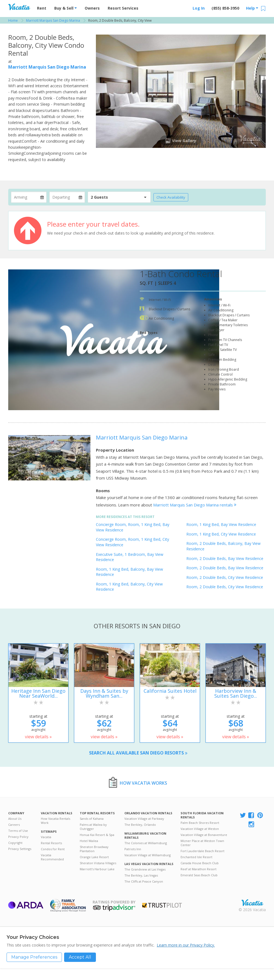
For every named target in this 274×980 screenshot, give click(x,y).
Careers (14, 825)
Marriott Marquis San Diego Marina (47, 67)
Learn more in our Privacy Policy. (186, 945)
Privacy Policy (18, 837)
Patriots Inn (133, 849)
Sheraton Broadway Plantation (94, 849)
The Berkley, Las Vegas (141, 875)
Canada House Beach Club (200, 863)
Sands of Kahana (92, 819)
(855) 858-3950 (225, 8)
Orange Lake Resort (94, 857)
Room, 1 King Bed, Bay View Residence (221, 524)
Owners (92, 8)
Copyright (15, 843)
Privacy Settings (20, 849)
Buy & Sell (65, 8)
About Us (15, 819)
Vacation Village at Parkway (144, 819)
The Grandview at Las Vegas (145, 869)
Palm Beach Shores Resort (200, 823)
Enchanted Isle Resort (196, 857)
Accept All (80, 957)
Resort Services (123, 8)
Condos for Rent (53, 849)
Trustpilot (162, 905)
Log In (199, 8)
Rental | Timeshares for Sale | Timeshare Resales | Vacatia (252, 903)
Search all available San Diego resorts (138, 753)
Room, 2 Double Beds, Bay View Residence (225, 558)
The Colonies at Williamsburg (146, 843)
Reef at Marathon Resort (199, 869)
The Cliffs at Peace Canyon (144, 881)
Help (252, 8)
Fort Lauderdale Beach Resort (202, 851)
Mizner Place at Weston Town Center (202, 843)
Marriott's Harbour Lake (97, 869)
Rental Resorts (51, 843)
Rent (42, 8)
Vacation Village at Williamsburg (148, 855)
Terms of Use (18, 831)
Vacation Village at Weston (200, 829)
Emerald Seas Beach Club (199, 875)
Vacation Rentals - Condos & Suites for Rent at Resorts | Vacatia (19, 7)
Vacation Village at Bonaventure (204, 835)
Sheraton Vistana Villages (98, 863)
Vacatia (46, 837)
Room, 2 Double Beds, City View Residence (225, 577)
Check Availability (171, 197)
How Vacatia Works (143, 783)
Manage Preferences (34, 957)
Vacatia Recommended (52, 857)
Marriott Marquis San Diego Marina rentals (195, 505)
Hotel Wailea (89, 841)
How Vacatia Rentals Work (55, 821)
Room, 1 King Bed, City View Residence (221, 534)
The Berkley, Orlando (140, 825)
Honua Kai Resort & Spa (97, 835)
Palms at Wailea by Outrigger (93, 827)
